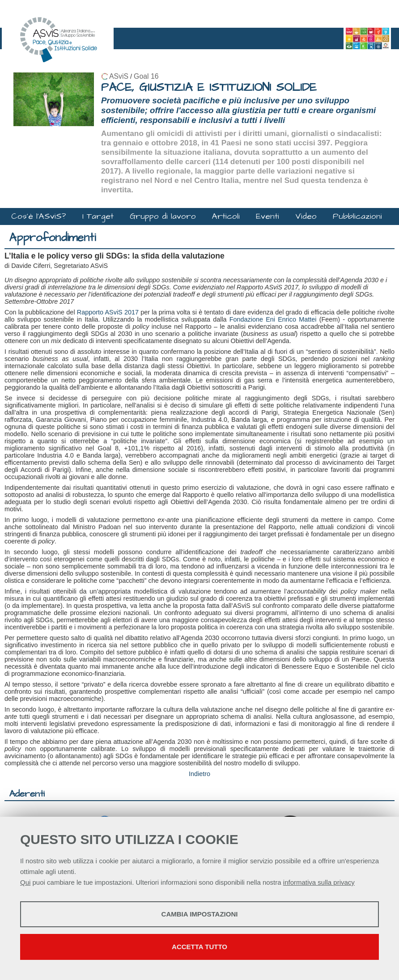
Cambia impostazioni (200, 914)
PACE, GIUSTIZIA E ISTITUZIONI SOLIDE (209, 87)
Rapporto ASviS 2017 (108, 312)
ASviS (119, 76)
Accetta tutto (199, 947)
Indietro (199, 774)
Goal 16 (146, 76)
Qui (25, 882)
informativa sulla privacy (319, 882)
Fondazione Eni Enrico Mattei (273, 319)
